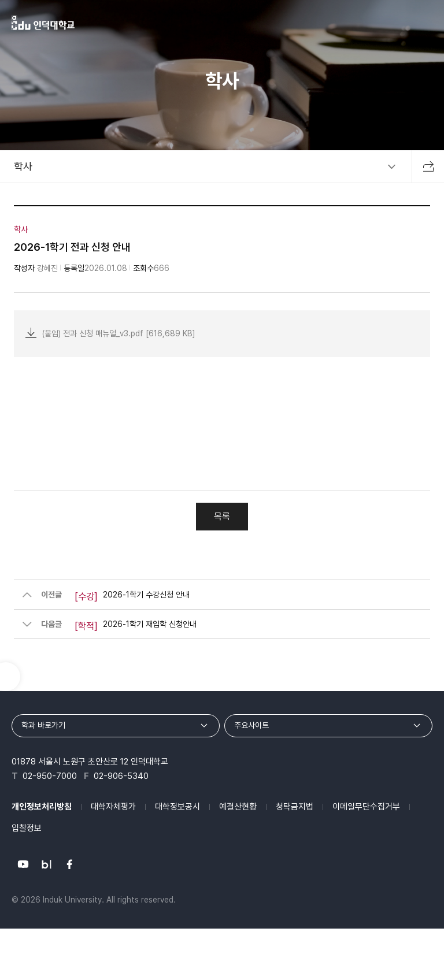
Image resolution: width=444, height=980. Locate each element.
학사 (23, 166)
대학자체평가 (113, 807)
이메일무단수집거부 (366, 807)
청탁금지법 (295, 807)
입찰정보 (27, 828)
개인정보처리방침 (42, 807)
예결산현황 (238, 807)
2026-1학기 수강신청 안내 (132, 597)
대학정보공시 (177, 807)
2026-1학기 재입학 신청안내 (136, 626)
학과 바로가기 (43, 725)
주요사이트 (251, 725)
